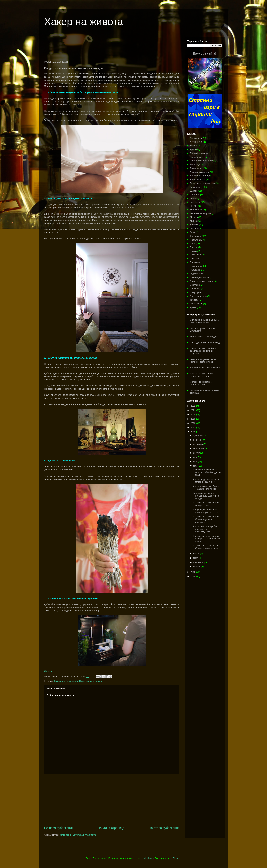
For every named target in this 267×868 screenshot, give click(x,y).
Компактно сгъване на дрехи (205, 337)
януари (197, 567)
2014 (193, 576)
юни (196, 462)
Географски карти (199, 153)
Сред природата (198, 296)
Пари (193, 243)
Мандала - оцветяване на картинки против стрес (203, 361)
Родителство (196, 274)
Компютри (195, 202)
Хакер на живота (84, 22)
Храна (193, 307)
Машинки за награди (201, 213)
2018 (193, 423)
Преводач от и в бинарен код (205, 342)
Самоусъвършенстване (91, 681)
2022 (193, 406)
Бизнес (194, 146)
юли (196, 457)
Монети (194, 217)
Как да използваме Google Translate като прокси (206, 488)
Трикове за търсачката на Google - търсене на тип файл (206, 539)
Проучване (195, 262)
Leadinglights (147, 858)
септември (199, 449)
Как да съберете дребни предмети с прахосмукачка (205, 529)
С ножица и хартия (199, 277)
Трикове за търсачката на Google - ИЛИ (206, 504)
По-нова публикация (59, 828)
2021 (193, 410)
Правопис (195, 258)
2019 (193, 419)
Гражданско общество (201, 161)
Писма (193, 251)
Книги (193, 198)
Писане (194, 247)
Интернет (195, 195)
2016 (193, 432)
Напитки (194, 225)
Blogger (177, 858)
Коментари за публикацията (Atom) (78, 835)
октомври (198, 444)
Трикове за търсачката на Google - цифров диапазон (206, 519)
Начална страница (111, 828)
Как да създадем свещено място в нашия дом (206, 481)
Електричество (198, 179)
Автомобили (196, 138)
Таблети (194, 300)
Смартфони (196, 292)
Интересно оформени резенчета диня (201, 383)
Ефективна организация (202, 183)
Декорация (59, 681)
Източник (49, 671)
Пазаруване (196, 240)
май (196, 466)
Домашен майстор (199, 172)
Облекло (194, 228)
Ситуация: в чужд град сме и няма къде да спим (205, 321)
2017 (193, 427)
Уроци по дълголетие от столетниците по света (205, 511)
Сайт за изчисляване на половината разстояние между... (206, 496)
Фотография (196, 304)
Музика (194, 221)
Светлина (195, 285)
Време (193, 149)
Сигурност (195, 289)
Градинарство (197, 157)
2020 (193, 414)
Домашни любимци (200, 176)
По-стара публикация (164, 828)
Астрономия (196, 142)
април (197, 554)
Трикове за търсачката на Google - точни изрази (206, 547)
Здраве (194, 191)
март (196, 558)
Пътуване (195, 270)
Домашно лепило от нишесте (205, 368)
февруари (199, 562)
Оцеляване (196, 236)
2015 (193, 572)
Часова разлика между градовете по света (202, 375)
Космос (194, 206)
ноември (198, 440)
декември (199, 436)
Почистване (196, 255)
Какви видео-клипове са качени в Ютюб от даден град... (207, 472)
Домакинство (197, 168)
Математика (196, 210)
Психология (72, 681)
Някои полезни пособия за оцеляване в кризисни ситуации (203, 351)
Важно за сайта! (205, 53)
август (197, 453)
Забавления (196, 187)
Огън (192, 232)
